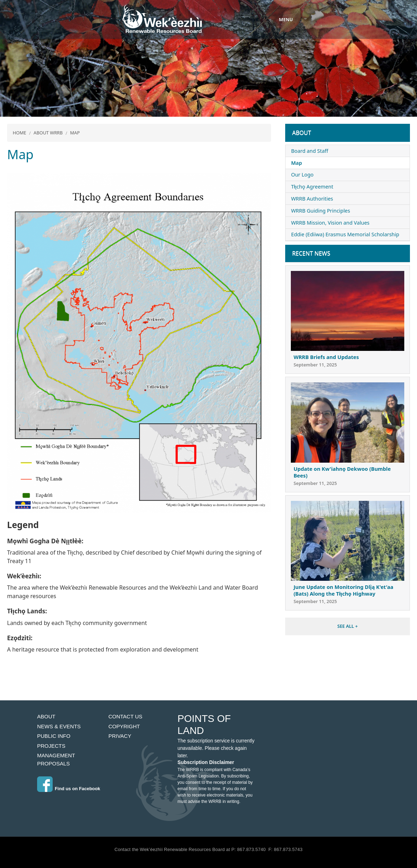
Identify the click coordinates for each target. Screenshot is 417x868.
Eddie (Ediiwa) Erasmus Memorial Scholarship (345, 234)
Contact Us (125, 716)
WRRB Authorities (312, 199)
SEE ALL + (347, 626)
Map (75, 133)
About (302, 133)
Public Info (54, 736)
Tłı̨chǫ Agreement (312, 187)
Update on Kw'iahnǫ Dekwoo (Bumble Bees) (342, 472)
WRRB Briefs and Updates (326, 357)
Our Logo (303, 175)
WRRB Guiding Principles (321, 211)
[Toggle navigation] (279, 19)
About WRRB (48, 133)
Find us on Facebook (77, 789)
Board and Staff (310, 151)
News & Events (59, 726)
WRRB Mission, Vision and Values (330, 223)
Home (19, 133)
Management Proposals (56, 759)
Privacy (120, 736)
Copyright (124, 726)
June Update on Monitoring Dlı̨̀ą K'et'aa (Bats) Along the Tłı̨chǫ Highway (343, 590)
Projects (51, 746)
